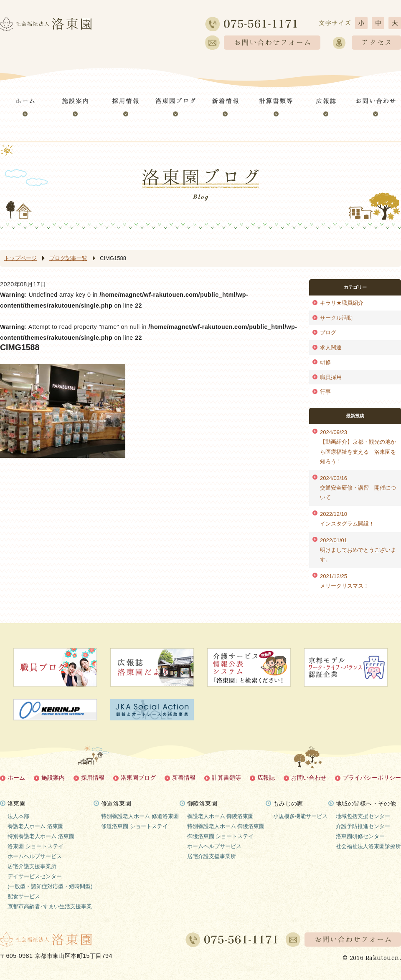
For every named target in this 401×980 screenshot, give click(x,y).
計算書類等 (226, 778)
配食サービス (24, 896)
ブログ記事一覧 (68, 258)
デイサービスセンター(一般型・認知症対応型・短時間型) (50, 881)
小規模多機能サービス (300, 816)
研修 (325, 362)
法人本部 (18, 816)
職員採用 (331, 377)
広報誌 (266, 778)
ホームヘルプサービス (35, 856)
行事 (325, 392)
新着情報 (184, 778)
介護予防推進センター (363, 826)
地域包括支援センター (363, 816)
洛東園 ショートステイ (36, 846)
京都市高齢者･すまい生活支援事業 (50, 906)
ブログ (328, 332)
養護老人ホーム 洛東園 (36, 826)
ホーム (16, 778)
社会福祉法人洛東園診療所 (368, 846)
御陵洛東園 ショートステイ (221, 836)
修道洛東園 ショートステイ (135, 826)
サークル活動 (336, 318)
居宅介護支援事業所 (32, 866)
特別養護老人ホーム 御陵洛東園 (226, 826)
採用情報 (93, 778)
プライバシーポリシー (372, 778)
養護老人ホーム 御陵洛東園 (221, 816)
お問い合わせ (309, 778)
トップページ (20, 258)
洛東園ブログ (138, 778)
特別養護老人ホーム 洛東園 (41, 836)
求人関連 (331, 347)
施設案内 (53, 778)
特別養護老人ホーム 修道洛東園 (140, 816)
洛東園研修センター (360, 836)
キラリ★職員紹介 (342, 303)
